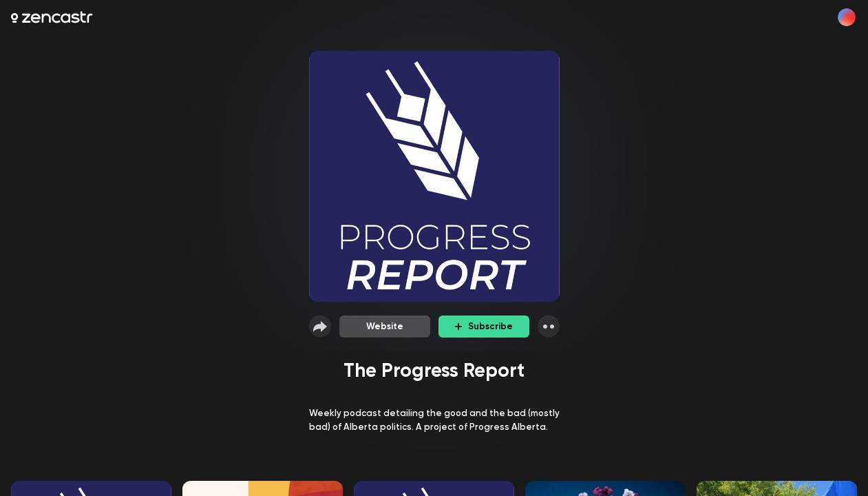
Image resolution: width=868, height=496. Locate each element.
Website (385, 326)
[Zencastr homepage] (52, 17)
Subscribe (484, 326)
